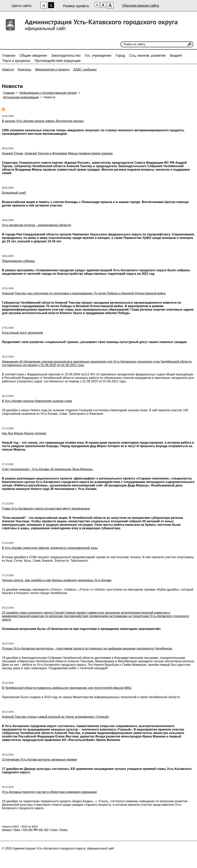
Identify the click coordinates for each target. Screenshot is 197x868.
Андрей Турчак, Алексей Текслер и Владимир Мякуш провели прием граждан (57, 153)
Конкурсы (24, 70)
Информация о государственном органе (48, 93)
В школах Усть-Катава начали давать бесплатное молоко (43, 121)
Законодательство (66, 56)
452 (41, 830)
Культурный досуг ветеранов (22, 333)
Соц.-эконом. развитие (147, 56)
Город (120, 56)
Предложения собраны (18, 261)
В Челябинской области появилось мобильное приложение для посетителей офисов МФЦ (67, 688)
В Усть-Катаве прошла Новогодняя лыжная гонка (37, 401)
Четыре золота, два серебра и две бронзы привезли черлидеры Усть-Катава (57, 580)
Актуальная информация (21, 97)
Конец (64, 830)
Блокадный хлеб (14, 193)
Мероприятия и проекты (52, 70)
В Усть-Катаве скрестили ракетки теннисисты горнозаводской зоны (50, 548)
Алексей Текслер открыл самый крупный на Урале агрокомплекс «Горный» (56, 717)
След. (54, 830)
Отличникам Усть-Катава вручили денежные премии (39, 760)
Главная (9, 56)
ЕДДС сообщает (85, 70)
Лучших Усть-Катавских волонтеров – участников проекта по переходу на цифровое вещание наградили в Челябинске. (87, 648)
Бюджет (176, 56)
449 (25, 830)
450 (30, 830)
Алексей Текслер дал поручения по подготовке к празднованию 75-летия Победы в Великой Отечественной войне (84, 293)
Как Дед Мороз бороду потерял (24, 433)
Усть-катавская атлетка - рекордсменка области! (37, 225)
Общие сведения (33, 56)
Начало (7, 830)
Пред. (17, 830)
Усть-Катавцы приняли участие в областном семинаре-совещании (49, 792)
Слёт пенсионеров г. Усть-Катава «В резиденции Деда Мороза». (48, 469)
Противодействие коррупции (57, 61)
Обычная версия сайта (140, 6)
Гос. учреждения (98, 56)
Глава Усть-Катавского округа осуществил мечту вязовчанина (46, 509)
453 (46, 830)
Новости (8, 70)
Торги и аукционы (16, 61)
